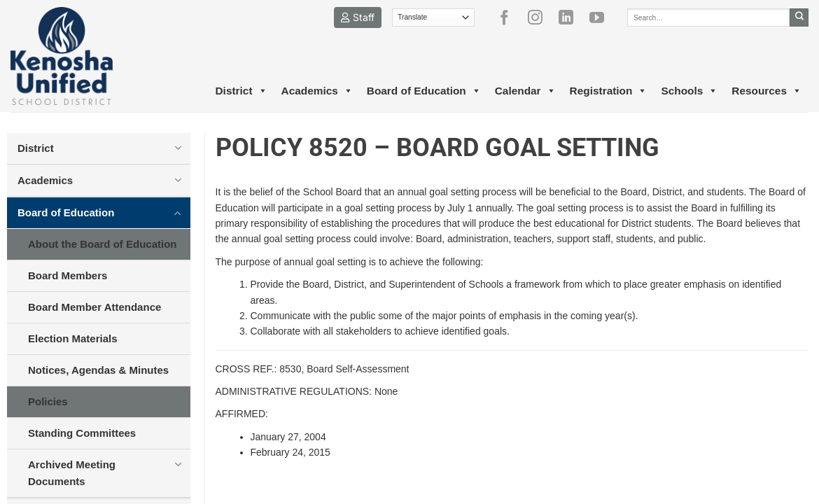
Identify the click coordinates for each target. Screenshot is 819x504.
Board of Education (424, 91)
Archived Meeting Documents (72, 473)
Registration (609, 91)
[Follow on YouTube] (602, 17)
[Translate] (434, 17)
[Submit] (799, 17)
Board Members (68, 275)
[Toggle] (178, 148)
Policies (48, 401)
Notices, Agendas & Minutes (98, 370)
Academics (317, 91)
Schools (689, 91)
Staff (358, 17)
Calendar (525, 91)
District (241, 91)
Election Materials (73, 338)
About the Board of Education (102, 244)
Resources (766, 91)
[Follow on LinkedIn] (571, 17)
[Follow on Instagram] (540, 17)
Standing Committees (82, 433)
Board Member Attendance (94, 307)
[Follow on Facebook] (510, 17)
